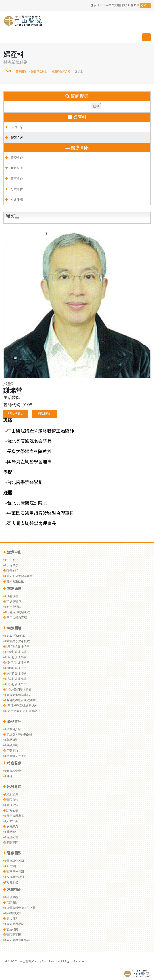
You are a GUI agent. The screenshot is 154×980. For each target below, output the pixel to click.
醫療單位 (14, 157)
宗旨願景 (11, 565)
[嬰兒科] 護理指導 (16, 663)
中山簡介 (11, 560)
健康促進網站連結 (17, 695)
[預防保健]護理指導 (17, 689)
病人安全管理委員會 (18, 576)
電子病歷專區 (14, 816)
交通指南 (11, 929)
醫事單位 (14, 178)
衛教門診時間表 (15, 636)
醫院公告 (11, 800)
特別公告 (11, 837)
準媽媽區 (12, 588)
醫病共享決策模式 (17, 641)
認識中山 (12, 552)
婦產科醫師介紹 (61, 71)
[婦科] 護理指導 (15, 652)
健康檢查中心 (14, 771)
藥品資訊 (12, 721)
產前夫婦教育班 (15, 618)
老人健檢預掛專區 (17, 940)
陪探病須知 (12, 913)
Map (145, 5)
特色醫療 (12, 763)
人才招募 (11, 821)
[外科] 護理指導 (15, 673)
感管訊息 (11, 827)
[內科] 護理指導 (15, 679)
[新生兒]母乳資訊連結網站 (22, 711)
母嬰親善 (11, 596)
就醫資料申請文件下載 (19, 908)
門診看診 (11, 902)
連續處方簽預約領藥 (18, 734)
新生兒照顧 (12, 607)
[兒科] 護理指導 (15, 684)
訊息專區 (12, 787)
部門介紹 (14, 127)
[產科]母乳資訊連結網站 (20, 706)
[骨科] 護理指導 (15, 668)
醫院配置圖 (12, 935)
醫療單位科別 (39, 71)
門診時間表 (16, 414)
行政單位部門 (14, 877)
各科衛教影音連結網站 (19, 700)
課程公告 (11, 810)
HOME (8, 71)
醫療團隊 (21, 71)
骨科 (8, 776)
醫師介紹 (14, 137)
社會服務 (14, 199)
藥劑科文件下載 (15, 756)
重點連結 (11, 832)
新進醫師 (14, 168)
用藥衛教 (11, 751)
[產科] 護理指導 (15, 657)
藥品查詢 (11, 740)
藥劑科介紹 (12, 729)
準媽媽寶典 (12, 602)
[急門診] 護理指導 (16, 647)
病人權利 (11, 919)
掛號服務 (11, 897)
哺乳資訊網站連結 (17, 612)
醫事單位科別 (14, 872)
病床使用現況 (14, 924)
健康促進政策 (14, 581)
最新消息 (11, 794)
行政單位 (14, 189)
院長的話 (11, 571)
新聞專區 (11, 843)
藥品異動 (11, 745)
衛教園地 (12, 628)
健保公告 (11, 805)
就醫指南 (12, 889)
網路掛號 (44, 414)
